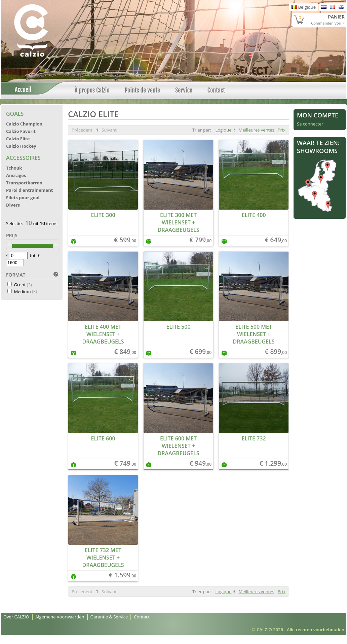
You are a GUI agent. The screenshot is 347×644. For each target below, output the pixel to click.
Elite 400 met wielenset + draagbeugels (103, 334)
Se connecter (310, 124)
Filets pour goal (23, 198)
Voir (338, 23)
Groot (23, 285)
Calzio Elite (18, 139)
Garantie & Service (109, 617)
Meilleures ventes (257, 130)
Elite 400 (254, 215)
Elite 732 (254, 438)
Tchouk (14, 168)
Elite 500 (178, 327)
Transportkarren (24, 183)
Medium (25, 291)
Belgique (304, 7)
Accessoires (23, 158)
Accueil (20, 90)
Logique (223, 130)
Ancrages (16, 175)
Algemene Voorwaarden (60, 617)
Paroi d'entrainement (29, 190)
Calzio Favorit (21, 131)
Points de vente (143, 90)
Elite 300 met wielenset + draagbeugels (178, 222)
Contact (216, 90)
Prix (282, 130)
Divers (13, 205)
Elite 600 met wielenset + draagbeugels (178, 446)
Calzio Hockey (21, 146)
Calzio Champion (24, 124)
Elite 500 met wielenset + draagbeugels (254, 334)
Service (184, 90)
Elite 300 (103, 215)
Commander (322, 23)
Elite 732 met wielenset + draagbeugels (103, 558)
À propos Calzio (92, 90)
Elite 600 (103, 438)
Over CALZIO (16, 617)
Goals (15, 114)
